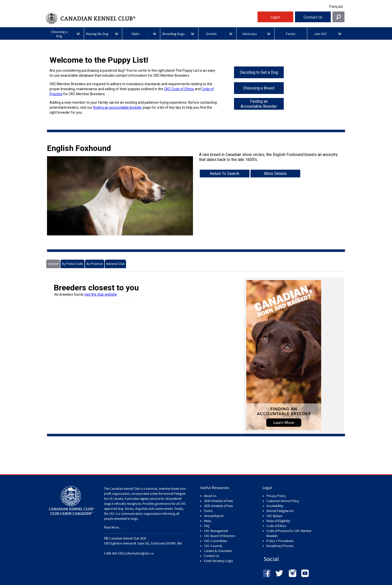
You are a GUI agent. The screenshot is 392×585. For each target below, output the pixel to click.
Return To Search (224, 174)
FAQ (207, 526)
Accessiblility (275, 506)
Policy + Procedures (280, 541)
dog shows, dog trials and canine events (145, 509)
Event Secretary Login (218, 561)
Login (275, 17)
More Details (275, 174)
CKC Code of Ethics (179, 89)
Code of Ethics (276, 526)
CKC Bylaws (274, 516)
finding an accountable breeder (117, 107)
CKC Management (216, 531)
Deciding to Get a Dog (259, 72)
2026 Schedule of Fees (218, 501)
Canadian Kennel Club (151, 18)
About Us (210, 496)
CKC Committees (215, 541)
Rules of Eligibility (278, 521)
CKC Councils (213, 546)
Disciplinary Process (280, 546)
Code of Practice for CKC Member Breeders (289, 533)
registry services (149, 499)
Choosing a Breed (259, 88)
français (336, 6)
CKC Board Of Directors (220, 536)
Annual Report (214, 516)
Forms (208, 511)
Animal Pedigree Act (280, 511)
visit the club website (101, 294)
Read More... (112, 527)
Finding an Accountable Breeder (259, 104)
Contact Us (313, 17)
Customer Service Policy (283, 501)
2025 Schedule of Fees (218, 506)
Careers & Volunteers (218, 551)
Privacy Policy (276, 496)
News (207, 521)
